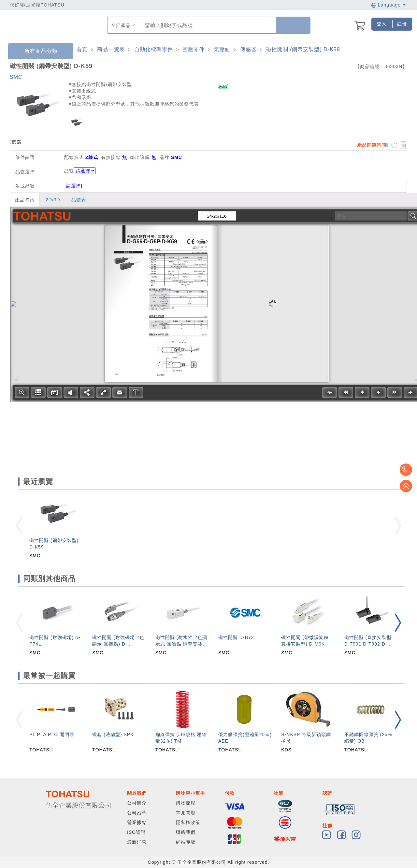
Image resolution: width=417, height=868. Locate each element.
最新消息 (137, 842)
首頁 (82, 49)
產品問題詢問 (372, 145)
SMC (16, 77)
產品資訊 (25, 200)
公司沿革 (137, 813)
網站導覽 (186, 842)
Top (407, 486)
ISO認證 (136, 832)
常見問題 (186, 813)
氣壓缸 (222, 49)
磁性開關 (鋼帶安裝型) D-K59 (303, 49)
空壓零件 (194, 49)
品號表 (79, 200)
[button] (398, 623)
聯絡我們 (186, 832)
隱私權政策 (188, 822)
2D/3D (53, 200)
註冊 (402, 24)
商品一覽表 (111, 49)
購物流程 (186, 803)
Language (388, 5)
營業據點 (137, 822)
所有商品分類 (36, 51)
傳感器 (248, 49)
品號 (80, 171)
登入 (381, 24)
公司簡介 (137, 803)
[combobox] (207, 25)
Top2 (407, 470)
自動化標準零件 (154, 49)
